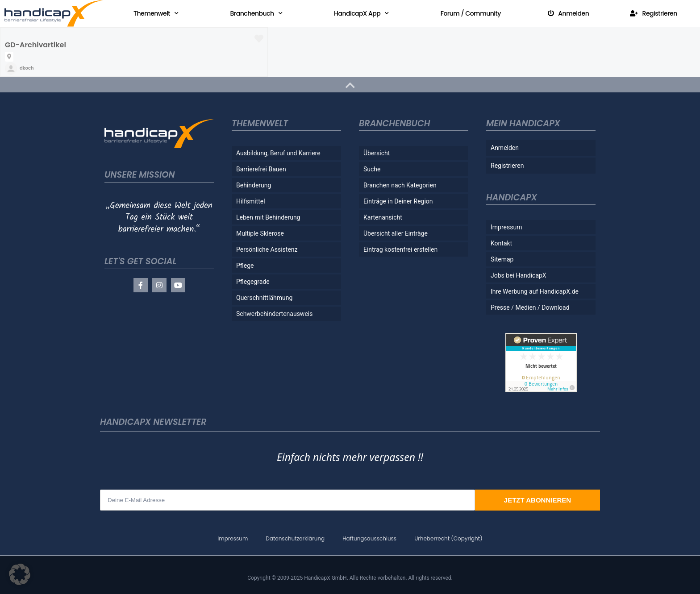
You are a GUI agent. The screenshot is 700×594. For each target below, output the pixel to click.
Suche (372, 169)
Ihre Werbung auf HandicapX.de (535, 291)
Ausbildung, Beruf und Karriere (278, 153)
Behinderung (254, 185)
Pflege (245, 266)
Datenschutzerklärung (295, 538)
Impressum (506, 227)
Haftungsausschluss (369, 538)
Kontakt (501, 243)
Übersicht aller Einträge (396, 233)
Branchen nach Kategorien (400, 185)
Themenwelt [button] (156, 13)
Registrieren (654, 13)
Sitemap (502, 259)
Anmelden (568, 13)
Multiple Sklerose (260, 233)
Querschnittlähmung (264, 298)
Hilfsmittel (251, 201)
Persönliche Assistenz (267, 249)
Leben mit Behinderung (268, 217)
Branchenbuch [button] (256, 13)
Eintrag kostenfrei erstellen (400, 249)
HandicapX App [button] (361, 13)
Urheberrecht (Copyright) (448, 538)
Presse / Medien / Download (530, 307)
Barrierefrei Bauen (261, 169)
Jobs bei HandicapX (519, 275)
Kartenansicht (383, 217)
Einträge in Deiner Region (398, 201)
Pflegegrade (253, 282)
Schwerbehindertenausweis (274, 314)
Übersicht (377, 153)
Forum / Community (471, 13)
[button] (20, 574)
